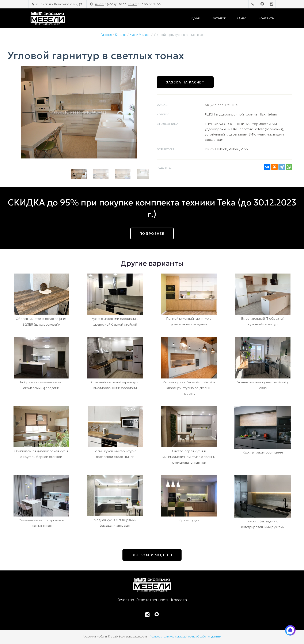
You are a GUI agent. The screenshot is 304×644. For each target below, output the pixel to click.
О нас (242, 18)
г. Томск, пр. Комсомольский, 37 (59, 4)
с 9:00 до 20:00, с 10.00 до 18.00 (128, 4)
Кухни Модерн (140, 35)
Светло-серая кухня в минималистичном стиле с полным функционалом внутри (189, 457)
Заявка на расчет (185, 82)
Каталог (219, 18)
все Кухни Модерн (152, 555)
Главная (106, 35)
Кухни (195, 18)
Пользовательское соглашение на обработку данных (185, 637)
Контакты (266, 18)
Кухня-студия (189, 520)
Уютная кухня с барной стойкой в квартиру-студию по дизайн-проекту (189, 388)
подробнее (152, 233)
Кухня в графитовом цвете (263, 452)
